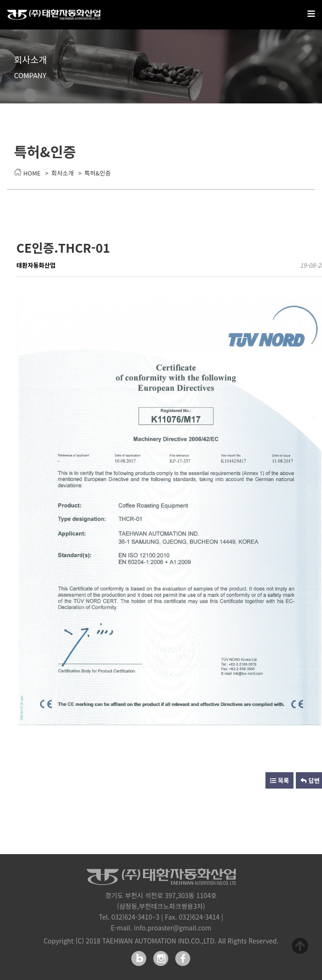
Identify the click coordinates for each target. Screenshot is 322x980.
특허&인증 (98, 173)
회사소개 (63, 173)
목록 (280, 780)
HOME (27, 173)
